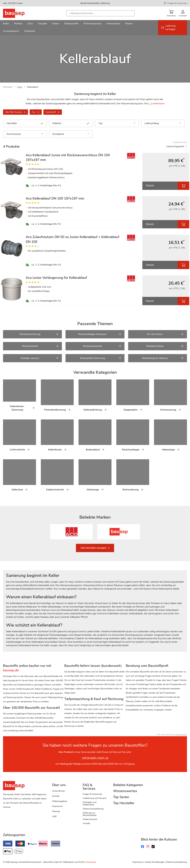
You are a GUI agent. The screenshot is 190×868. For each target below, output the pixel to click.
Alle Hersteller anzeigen (94, 548)
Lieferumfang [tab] (163, 123)
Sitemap (56, 811)
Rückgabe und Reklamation (90, 803)
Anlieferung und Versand (94, 798)
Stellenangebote (60, 801)
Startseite (8, 87)
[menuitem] (6, 24)
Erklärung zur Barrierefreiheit (90, 814)
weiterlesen (158, 104)
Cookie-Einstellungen (155, 862)
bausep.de (91, 862)
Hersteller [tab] (25, 123)
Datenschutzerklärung (93, 809)
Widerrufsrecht (90, 819)
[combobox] (100, 13)
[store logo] (19, 13)
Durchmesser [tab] (25, 134)
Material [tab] (71, 123)
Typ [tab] (117, 123)
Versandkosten (181, 735)
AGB (54, 816)
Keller (20, 87)
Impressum (57, 806)
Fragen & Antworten (177, 3)
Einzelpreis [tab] (71, 134)
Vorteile (86, 823)
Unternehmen (58, 791)
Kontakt (56, 796)
